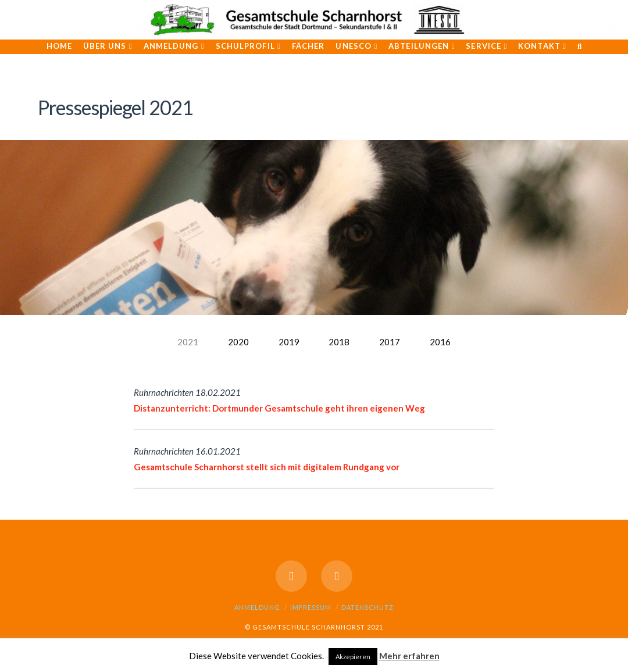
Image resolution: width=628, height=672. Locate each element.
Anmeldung (257, 607)
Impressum (311, 607)
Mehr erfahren (409, 656)
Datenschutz (367, 607)
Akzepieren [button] (353, 657)
